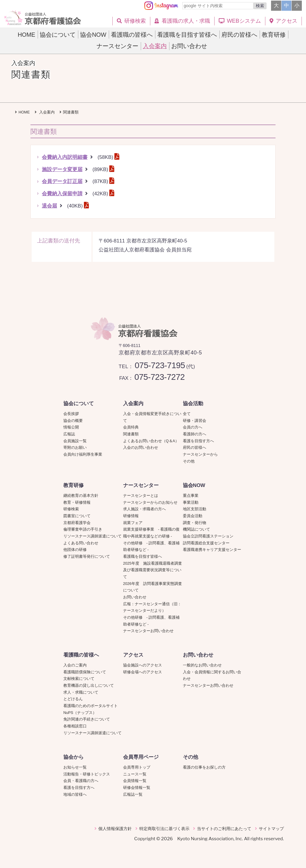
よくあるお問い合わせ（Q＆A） (151, 441)
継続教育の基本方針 (81, 496)
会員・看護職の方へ (81, 781)
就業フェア (135, 523)
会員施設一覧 (75, 441)
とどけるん (73, 699)
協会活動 (193, 404)
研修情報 (131, 516)
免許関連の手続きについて (87, 719)
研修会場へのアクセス (143, 672)
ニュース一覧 (135, 774)
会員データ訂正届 (62, 181)
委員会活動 (193, 516)
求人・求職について (81, 692)
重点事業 (191, 496)
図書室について (77, 516)
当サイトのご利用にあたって (224, 829)
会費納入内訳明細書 (65, 157)
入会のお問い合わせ (141, 448)
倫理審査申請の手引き (83, 529)
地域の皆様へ (75, 795)
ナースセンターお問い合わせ (148, 631)
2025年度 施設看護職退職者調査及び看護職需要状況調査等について (153, 570)
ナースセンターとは (141, 496)
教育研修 (74, 485)
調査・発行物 (195, 523)
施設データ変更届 (62, 169)
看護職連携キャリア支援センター (212, 550)
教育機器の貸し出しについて (89, 686)
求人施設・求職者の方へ (144, 509)
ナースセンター (141, 485)
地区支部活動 (195, 509)
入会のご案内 (75, 665)
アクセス (133, 655)
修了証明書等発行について (87, 557)
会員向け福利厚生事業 (83, 454)
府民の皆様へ (195, 448)
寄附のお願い (75, 448)
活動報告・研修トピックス (87, 774)
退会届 (49, 206)
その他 (189, 461)
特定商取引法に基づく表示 (164, 829)
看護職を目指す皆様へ (143, 557)
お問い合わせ (135, 597)
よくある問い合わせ (81, 543)
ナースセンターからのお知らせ (150, 503)
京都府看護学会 (77, 523)
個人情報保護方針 (115, 829)
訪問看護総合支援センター (206, 543)
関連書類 (131, 434)
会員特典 (131, 427)
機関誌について (196, 529)
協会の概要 (73, 421)
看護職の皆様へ (81, 655)
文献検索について (79, 679)
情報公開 (71, 427)
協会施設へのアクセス (143, 665)
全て (187, 414)
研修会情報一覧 (137, 788)
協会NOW (194, 485)
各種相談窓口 (75, 726)
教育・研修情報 (77, 503)
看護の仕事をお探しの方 (204, 767)
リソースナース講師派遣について (92, 536)
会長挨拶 (71, 414)
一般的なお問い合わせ (202, 665)
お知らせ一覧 (75, 767)
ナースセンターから (200, 454)
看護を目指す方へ (198, 441)
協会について (79, 404)
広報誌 (69, 434)
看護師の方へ (195, 434)
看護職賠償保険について (85, 672)
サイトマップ (271, 829)
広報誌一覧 (133, 795)
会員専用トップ (137, 767)
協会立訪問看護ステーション (208, 536)
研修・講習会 (195, 421)
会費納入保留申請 (62, 194)
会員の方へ (193, 427)
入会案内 (133, 404)
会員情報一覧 (135, 781)
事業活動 (191, 503)
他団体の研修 (75, 550)
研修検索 (71, 509)
